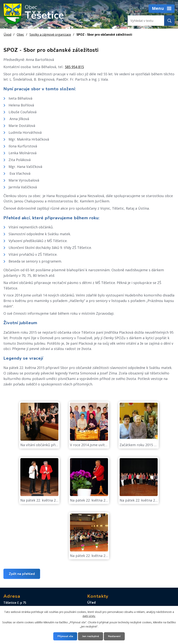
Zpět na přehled (22, 574)
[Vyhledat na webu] (143, 21)
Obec (20, 35)
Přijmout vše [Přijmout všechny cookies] (65, 636)
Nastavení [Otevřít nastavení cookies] (114, 636)
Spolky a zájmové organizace (50, 35)
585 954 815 (74, 67)
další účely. (89, 616)
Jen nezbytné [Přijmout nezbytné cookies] (91, 636)
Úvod (7, 35)
